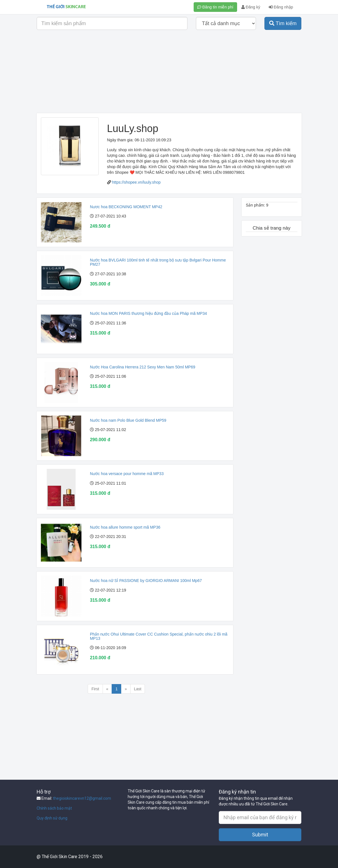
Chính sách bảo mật (54, 808)
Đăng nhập (281, 7)
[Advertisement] (169, 74)
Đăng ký (251, 7)
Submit (260, 835)
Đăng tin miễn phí (215, 7)
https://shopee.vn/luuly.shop (136, 182)
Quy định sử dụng (52, 818)
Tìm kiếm (283, 23)
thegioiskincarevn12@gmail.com (82, 798)
